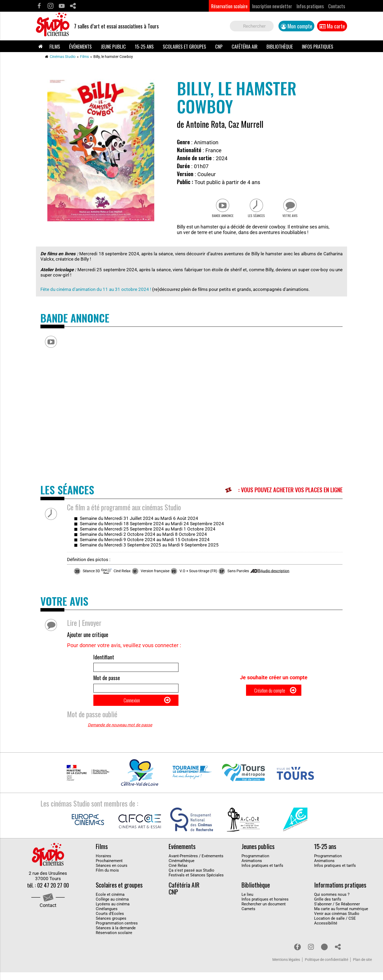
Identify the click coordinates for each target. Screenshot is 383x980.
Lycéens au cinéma (113, 912)
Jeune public (113, 46)
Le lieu (247, 902)
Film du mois (107, 878)
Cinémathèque (182, 869)
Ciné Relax (178, 873)
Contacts (337, 6)
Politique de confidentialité (326, 967)
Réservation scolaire (229, 6)
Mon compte (300, 26)
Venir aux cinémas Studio (337, 921)
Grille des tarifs (328, 907)
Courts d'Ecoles (110, 921)
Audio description (275, 573)
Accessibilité (326, 931)
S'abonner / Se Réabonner (337, 912)
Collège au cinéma (112, 907)
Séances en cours (112, 873)
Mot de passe (107, 682)
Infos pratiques (310, 6)
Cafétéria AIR (245, 46)
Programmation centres (117, 931)
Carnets (248, 917)
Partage (73, 6)
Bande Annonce (220, 218)
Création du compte (269, 695)
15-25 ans (144, 46)
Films (55, 46)
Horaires (103, 864)
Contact (48, 914)
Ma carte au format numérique (341, 917)
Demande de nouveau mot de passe (120, 733)
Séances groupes (111, 926)
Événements (80, 46)
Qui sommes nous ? (332, 902)
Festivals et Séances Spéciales (196, 883)
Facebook (39, 6)
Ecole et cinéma (110, 902)
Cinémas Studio (63, 57)
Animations (252, 869)
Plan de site (362, 967)
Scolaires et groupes (184, 46)
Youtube (62, 6)
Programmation (255, 864)
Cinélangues (107, 917)
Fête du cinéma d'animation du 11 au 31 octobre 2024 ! (96, 292)
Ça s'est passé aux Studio (191, 878)
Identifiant (104, 660)
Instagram (50, 6)
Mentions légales (286, 967)
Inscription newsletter (272, 6)
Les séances (256, 218)
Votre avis (293, 218)
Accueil (40, 46)
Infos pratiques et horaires (265, 907)
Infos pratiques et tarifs (262, 873)
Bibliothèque (280, 46)
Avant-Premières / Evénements (196, 864)
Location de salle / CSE (335, 926)
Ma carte (336, 26)
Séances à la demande (116, 936)
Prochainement (109, 869)
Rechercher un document (264, 912)
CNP (219, 46)
